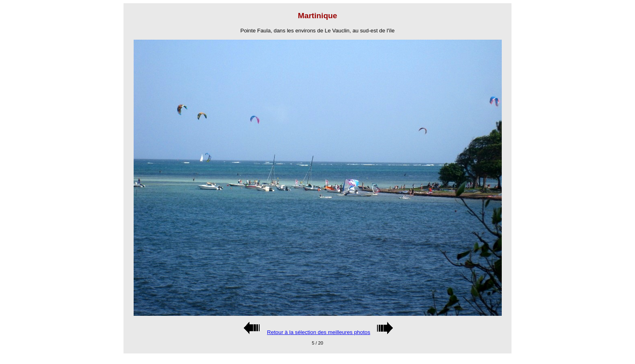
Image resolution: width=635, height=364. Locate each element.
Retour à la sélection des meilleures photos (319, 332)
